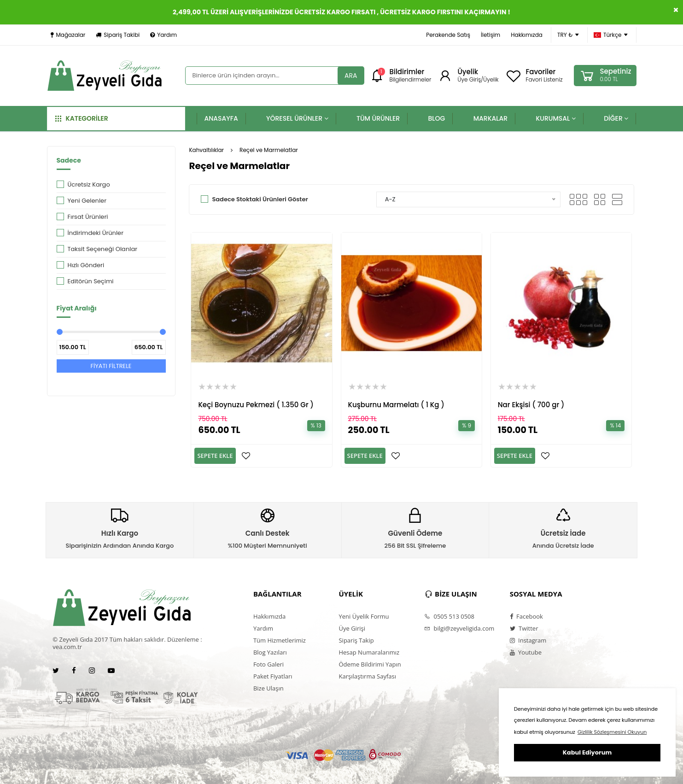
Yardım (163, 35)
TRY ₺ (568, 35)
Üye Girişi (352, 628)
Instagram (528, 640)
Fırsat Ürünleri (88, 217)
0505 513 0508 (449, 616)
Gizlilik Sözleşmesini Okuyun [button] (612, 732)
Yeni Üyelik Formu (364, 616)
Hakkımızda (527, 35)
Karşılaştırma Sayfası (367, 676)
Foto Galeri (269, 664)
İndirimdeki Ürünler (96, 233)
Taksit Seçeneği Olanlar (103, 249)
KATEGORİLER (82, 118)
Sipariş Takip (356, 640)
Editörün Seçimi (91, 281)
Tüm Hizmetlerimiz (280, 640)
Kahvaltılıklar (206, 150)
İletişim (490, 35)
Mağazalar (68, 35)
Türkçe (611, 35)
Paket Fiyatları (273, 676)
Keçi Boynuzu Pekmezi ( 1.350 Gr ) (256, 405)
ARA (351, 76)
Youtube (526, 652)
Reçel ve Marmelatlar (269, 150)
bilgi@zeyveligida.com (459, 628)
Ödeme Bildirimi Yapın (370, 664)
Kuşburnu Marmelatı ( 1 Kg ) (396, 405)
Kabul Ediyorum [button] (587, 752)
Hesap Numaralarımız (369, 652)
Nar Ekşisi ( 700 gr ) (531, 405)
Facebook (526, 616)
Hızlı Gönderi (86, 265)
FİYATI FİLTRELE (111, 366)
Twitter (524, 628)
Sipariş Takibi (118, 35)
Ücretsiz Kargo (89, 184)
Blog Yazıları (270, 652)
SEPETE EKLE (215, 456)
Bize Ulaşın (269, 688)
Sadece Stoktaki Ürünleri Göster (260, 199)
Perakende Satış (448, 35)
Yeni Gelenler (87, 201)
